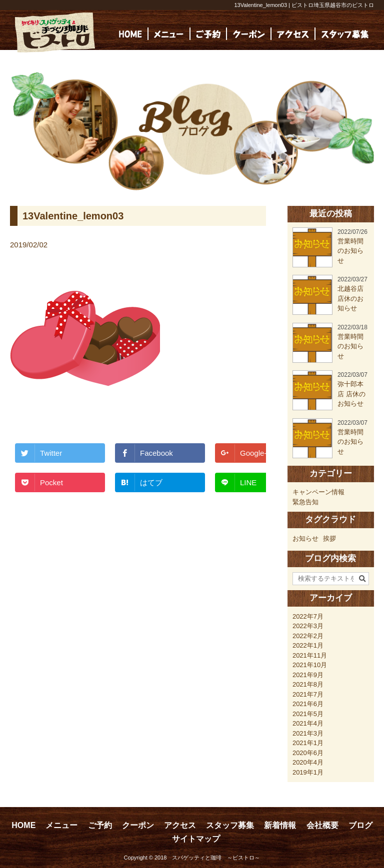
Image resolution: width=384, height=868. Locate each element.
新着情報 (280, 825)
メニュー (61, 825)
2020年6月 (308, 753)
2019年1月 (308, 772)
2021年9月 (308, 675)
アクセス (180, 825)
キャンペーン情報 (318, 492)
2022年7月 (308, 616)
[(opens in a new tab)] (345, 34)
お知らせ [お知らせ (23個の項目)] (305, 538)
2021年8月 (308, 684)
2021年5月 (308, 714)
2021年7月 (308, 694)
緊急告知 (305, 502)
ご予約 (100, 825)
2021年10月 (310, 665)
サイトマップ (196, 839)
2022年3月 (308, 626)
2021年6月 (308, 704)
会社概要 (322, 825)
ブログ (360, 825)
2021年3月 (308, 733)
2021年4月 (308, 723)
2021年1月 (308, 743)
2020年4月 (308, 762)
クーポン (138, 825)
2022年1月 (308, 645)
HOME (23, 825)
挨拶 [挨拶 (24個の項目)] (329, 538)
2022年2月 (308, 636)
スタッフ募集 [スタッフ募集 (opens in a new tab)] (230, 825)
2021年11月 (310, 655)
